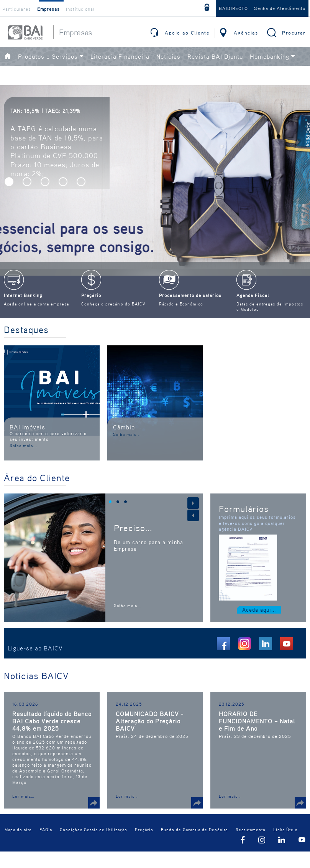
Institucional (80, 9)
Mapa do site (18, 833)
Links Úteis (285, 833)
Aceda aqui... (259, 610)
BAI (25, 32)
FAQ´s (46, 833)
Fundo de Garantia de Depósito (194, 833)
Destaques (26, 330)
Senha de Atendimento (280, 8)
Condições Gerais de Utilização (93, 833)
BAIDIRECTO (233, 8)
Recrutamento (251, 833)
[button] (9, 182)
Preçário (144, 833)
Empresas (48, 9)
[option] (155, 202)
